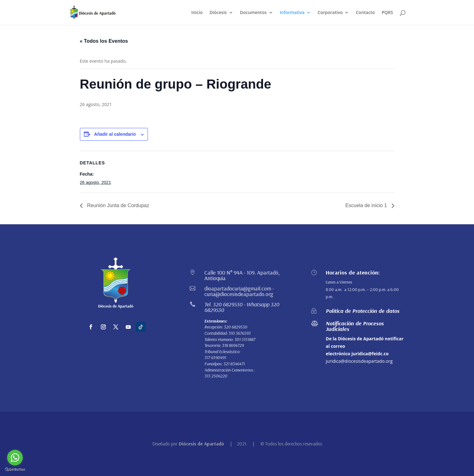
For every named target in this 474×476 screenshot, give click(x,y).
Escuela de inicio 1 (367, 205)
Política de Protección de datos (363, 311)
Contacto (365, 13)
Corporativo (330, 13)
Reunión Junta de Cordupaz (118, 205)
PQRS (387, 13)
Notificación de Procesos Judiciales (355, 326)
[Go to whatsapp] (15, 458)
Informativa (292, 13)
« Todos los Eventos (104, 41)
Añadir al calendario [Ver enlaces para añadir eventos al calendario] (115, 134)
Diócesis (218, 13)
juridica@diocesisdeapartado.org (359, 361)
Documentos (253, 13)
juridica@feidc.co (370, 354)
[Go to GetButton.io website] (15, 470)
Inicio (197, 13)
